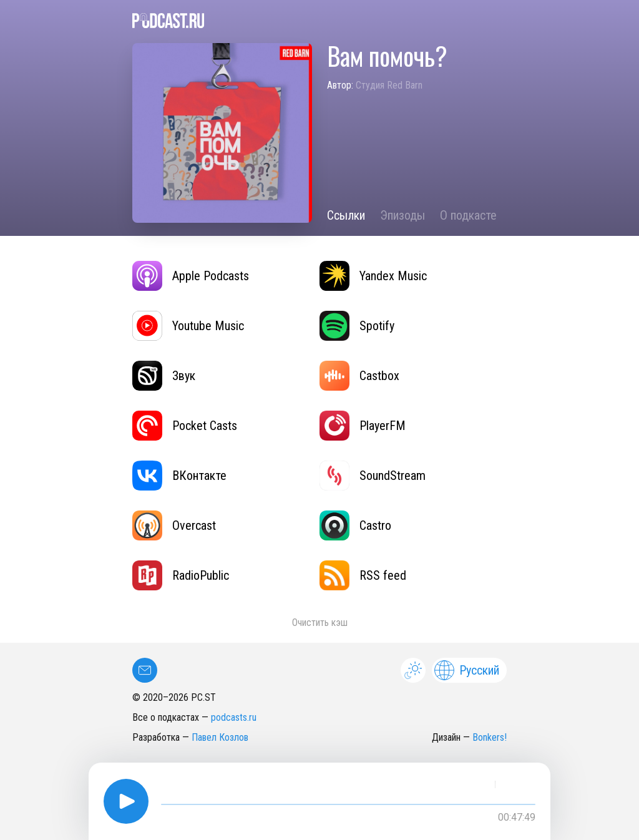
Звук (164, 376)
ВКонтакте (179, 476)
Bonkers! (490, 737)
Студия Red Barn (389, 85)
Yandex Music (373, 276)
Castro (355, 525)
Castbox (359, 376)
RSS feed (363, 575)
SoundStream (373, 476)
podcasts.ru (234, 717)
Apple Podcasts (191, 276)
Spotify (357, 326)
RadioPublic (181, 575)
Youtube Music (188, 326)
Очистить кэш (320, 623)
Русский (467, 670)
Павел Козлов (220, 737)
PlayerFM (363, 426)
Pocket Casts (185, 426)
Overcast (174, 525)
